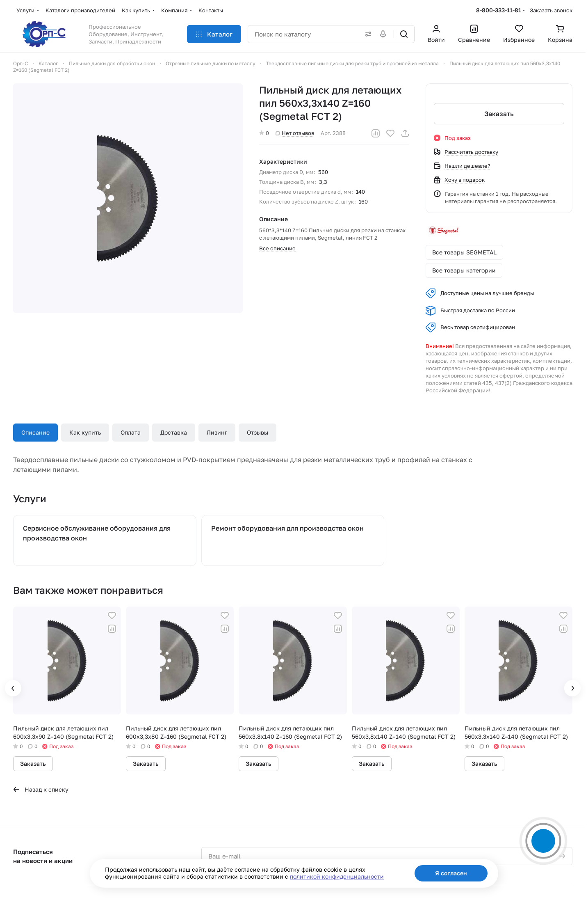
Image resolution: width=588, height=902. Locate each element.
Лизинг (217, 432)
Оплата (131, 432)
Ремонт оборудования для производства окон (287, 528)
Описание (35, 432)
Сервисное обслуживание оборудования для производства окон (97, 533)
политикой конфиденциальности (337, 876)
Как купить (85, 432)
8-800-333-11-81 (499, 10)
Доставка (174, 432)
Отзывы (258, 432)
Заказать (499, 114)
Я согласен (451, 873)
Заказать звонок (551, 10)
